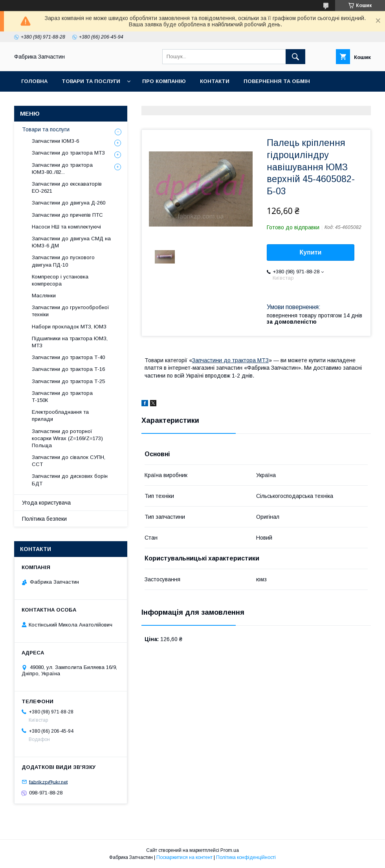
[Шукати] (295, 57)
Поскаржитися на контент (184, 857)
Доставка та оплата (52, 102)
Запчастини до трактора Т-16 (68, 369)
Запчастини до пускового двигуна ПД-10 (63, 261)
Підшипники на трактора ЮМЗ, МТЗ (70, 342)
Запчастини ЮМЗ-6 (55, 141)
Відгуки (109, 102)
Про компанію (164, 81)
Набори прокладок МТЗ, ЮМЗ (69, 327)
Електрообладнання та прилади (60, 416)
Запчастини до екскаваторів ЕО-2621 (67, 187)
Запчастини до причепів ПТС (67, 215)
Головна (34, 81)
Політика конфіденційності (246, 857)
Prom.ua (230, 850)
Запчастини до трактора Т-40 (68, 357)
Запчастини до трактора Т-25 (68, 381)
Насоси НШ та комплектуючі (66, 227)
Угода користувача (46, 503)
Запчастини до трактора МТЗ (230, 360)
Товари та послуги (91, 81)
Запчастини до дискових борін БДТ (70, 480)
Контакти (215, 81)
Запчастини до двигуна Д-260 (69, 203)
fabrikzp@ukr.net (48, 782)
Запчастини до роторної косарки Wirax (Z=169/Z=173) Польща (67, 438)
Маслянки (44, 296)
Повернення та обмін (277, 81)
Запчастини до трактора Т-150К (62, 397)
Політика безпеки (44, 519)
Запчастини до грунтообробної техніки (71, 311)
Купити (311, 252)
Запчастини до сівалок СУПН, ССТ (69, 461)
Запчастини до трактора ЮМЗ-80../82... (62, 169)
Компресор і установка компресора (60, 280)
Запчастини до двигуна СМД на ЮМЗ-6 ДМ (71, 242)
